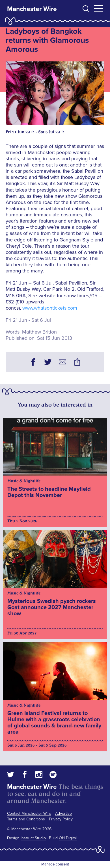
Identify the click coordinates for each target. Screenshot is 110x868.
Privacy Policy (61, 819)
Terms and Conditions (26, 819)
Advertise (63, 813)
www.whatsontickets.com (50, 308)
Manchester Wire (32, 9)
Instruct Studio (33, 838)
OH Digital (68, 838)
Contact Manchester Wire (29, 813)
